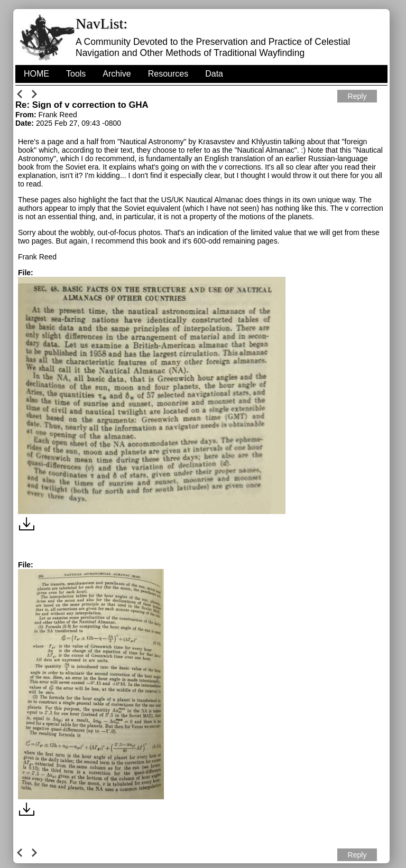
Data (214, 74)
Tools (76, 74)
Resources (168, 74)
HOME (36, 74)
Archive (117, 74)
